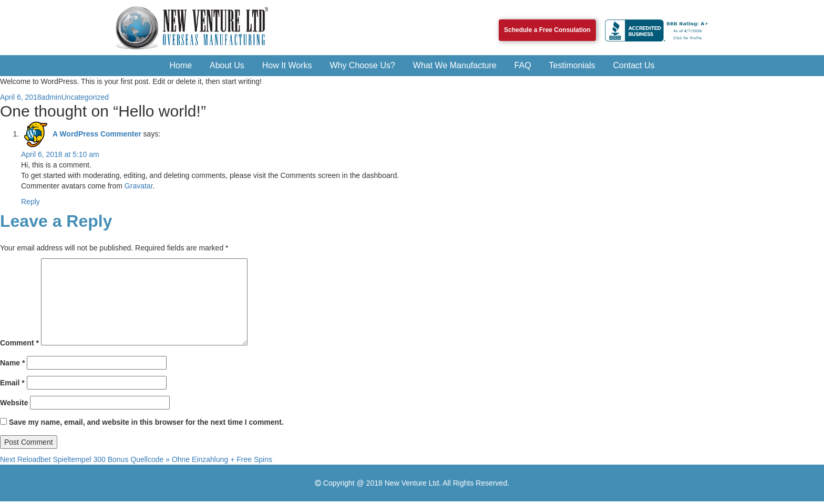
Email (12, 383)
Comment (19, 343)
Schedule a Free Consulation (547, 30)
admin (51, 97)
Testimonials (572, 65)
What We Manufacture (455, 65)
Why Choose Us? (362, 65)
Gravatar (139, 186)
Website (14, 403)
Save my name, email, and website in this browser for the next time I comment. (146, 422)
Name (12, 363)
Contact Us (634, 65)
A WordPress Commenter (97, 134)
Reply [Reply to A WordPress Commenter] (30, 202)
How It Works (287, 65)
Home (181, 65)
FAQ (523, 65)
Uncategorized (85, 97)
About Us (227, 65)
